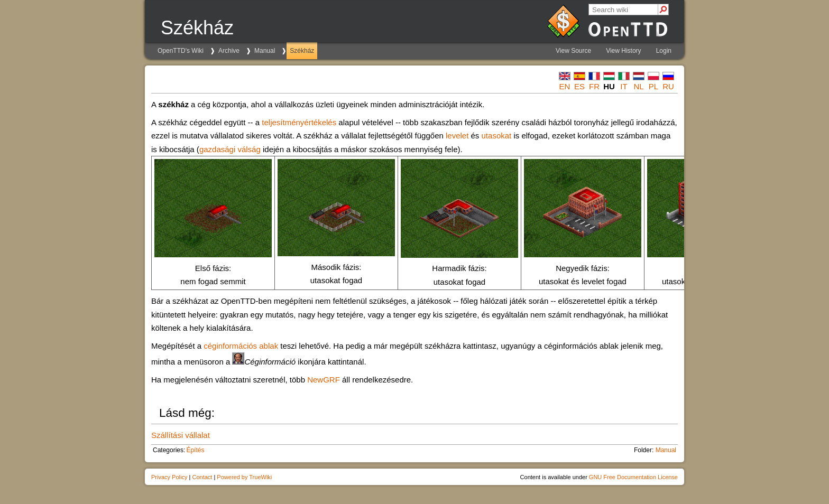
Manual (265, 51)
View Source (573, 51)
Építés (195, 450)
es (579, 86)
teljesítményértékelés (299, 122)
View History (623, 51)
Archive (229, 51)
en (565, 86)
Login (664, 51)
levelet (457, 136)
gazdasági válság (230, 149)
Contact (202, 477)
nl (638, 86)
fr (594, 86)
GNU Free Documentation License (633, 477)
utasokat (497, 136)
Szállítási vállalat (181, 435)
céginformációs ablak (241, 346)
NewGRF (324, 380)
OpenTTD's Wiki (181, 51)
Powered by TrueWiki (244, 477)
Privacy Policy (169, 477)
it (624, 86)
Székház (302, 51)
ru (668, 86)
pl (653, 86)
